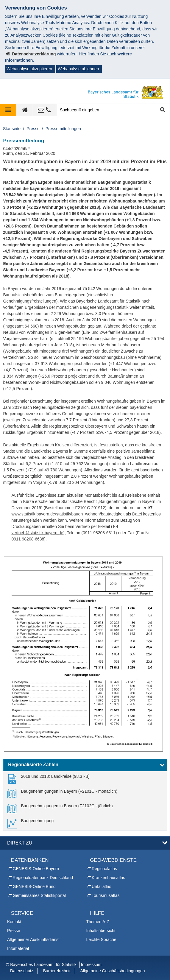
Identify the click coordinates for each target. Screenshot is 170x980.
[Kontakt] (45, 110)
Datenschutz (22, 971)
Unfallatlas (101, 886)
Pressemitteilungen (63, 129)
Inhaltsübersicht (101, 931)
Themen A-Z (98, 922)
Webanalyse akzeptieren (29, 69)
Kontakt (14, 922)
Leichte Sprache (101, 940)
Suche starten (162, 110)
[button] (85, 765)
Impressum (91, 965)
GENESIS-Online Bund (34, 886)
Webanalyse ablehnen (78, 69)
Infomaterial (18, 948)
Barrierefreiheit (57, 971)
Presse (33, 129)
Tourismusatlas (106, 895)
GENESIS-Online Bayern (36, 869)
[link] (49, 779)
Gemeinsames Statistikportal (39, 895)
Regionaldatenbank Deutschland (43, 878)
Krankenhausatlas (108, 878)
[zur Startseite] (25, 110)
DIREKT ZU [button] (20, 843)
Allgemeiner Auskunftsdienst (33, 940)
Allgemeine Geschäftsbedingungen (112, 971)
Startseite (12, 129)
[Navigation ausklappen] (8, 110)
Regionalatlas (104, 869)
